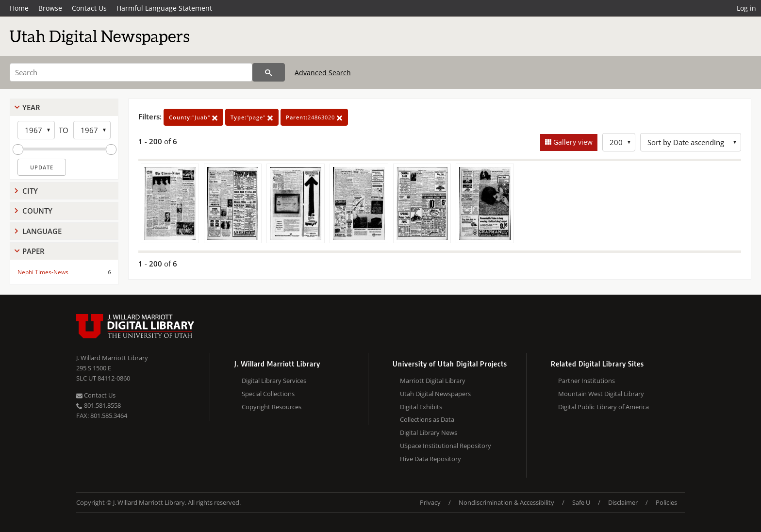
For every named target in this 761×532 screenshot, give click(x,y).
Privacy (430, 502)
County (37, 211)
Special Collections (268, 394)
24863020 (314, 117)
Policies (666, 502)
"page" (252, 117)
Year (31, 107)
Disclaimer (623, 502)
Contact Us (89, 8)
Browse (50, 8)
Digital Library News (429, 432)
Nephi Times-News (43, 272)
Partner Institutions (587, 381)
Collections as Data (427, 419)
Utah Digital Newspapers (435, 394)
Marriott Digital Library (433, 381)
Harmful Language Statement (164, 8)
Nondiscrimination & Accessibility (506, 502)
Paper (33, 251)
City (30, 191)
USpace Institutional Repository (446, 446)
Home (19, 8)
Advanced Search (323, 73)
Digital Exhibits (421, 407)
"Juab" (193, 117)
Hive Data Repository (430, 459)
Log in (746, 8)
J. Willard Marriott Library (112, 358)
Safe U (581, 502)
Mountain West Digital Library (601, 394)
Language (42, 231)
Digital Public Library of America (604, 407)
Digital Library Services (274, 381)
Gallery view (572, 142)
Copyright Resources (272, 407)
